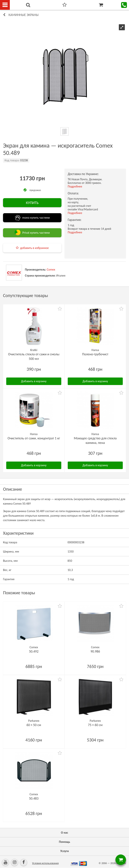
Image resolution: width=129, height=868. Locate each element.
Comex (51, 269)
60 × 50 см (34, 725)
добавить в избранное (35, 248)
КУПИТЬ (32, 203)
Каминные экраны (23, 15)
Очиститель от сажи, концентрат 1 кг (34, 438)
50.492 (34, 651)
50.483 (34, 798)
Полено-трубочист (95, 354)
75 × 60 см (95, 725)
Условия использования (45, 863)
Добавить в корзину (34, 381)
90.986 (95, 651)
